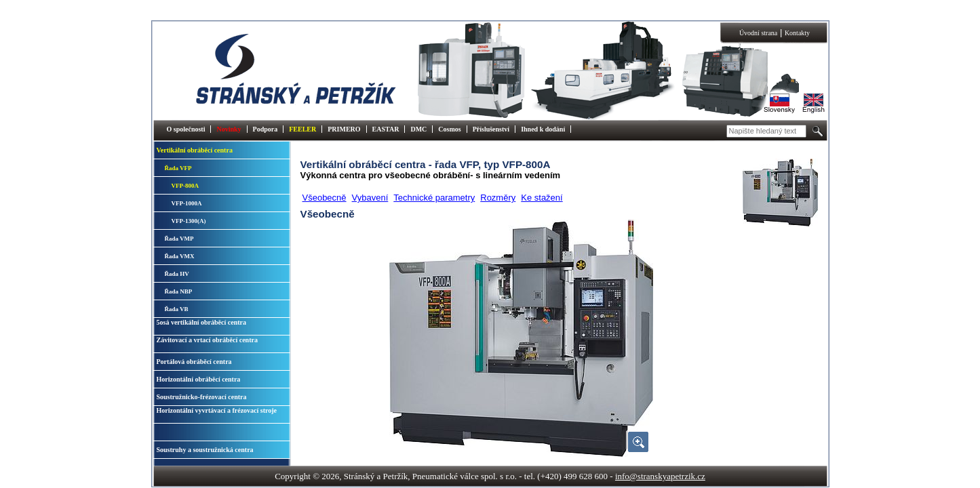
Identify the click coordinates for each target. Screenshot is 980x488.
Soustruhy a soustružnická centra (205, 450)
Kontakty (797, 33)
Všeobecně (325, 198)
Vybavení (370, 198)
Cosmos (449, 129)
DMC (418, 129)
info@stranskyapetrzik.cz (660, 476)
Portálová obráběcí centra (194, 362)
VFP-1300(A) (189, 221)
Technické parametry (434, 198)
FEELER (302, 129)
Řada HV (177, 274)
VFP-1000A (187, 203)
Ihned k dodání (543, 129)
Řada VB (177, 309)
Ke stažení (542, 198)
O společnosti (186, 129)
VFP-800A (185, 186)
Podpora (266, 129)
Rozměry (498, 198)
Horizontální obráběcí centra (199, 379)
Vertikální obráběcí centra (195, 150)
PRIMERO (344, 129)
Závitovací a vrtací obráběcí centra (207, 340)
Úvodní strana (758, 33)
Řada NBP (179, 291)
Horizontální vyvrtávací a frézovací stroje (217, 410)
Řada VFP (178, 168)
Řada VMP (179, 239)
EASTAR (386, 129)
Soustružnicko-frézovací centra (202, 397)
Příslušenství (491, 129)
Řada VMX (180, 256)
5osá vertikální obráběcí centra (201, 322)
